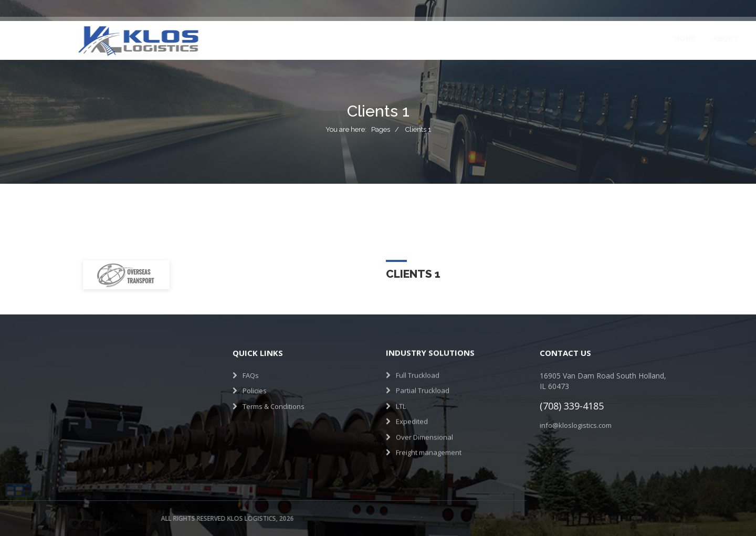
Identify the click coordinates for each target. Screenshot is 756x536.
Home (238, 39)
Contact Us (583, 39)
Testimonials (442, 39)
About (279, 39)
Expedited (412, 418)
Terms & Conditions (274, 404)
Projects (379, 39)
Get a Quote (659, 39)
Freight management (429, 449)
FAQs (251, 373)
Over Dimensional (424, 433)
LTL (401, 402)
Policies (255, 388)
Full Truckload (418, 371)
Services (326, 39)
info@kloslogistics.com (580, 425)
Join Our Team (514, 39)
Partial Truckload (423, 387)
